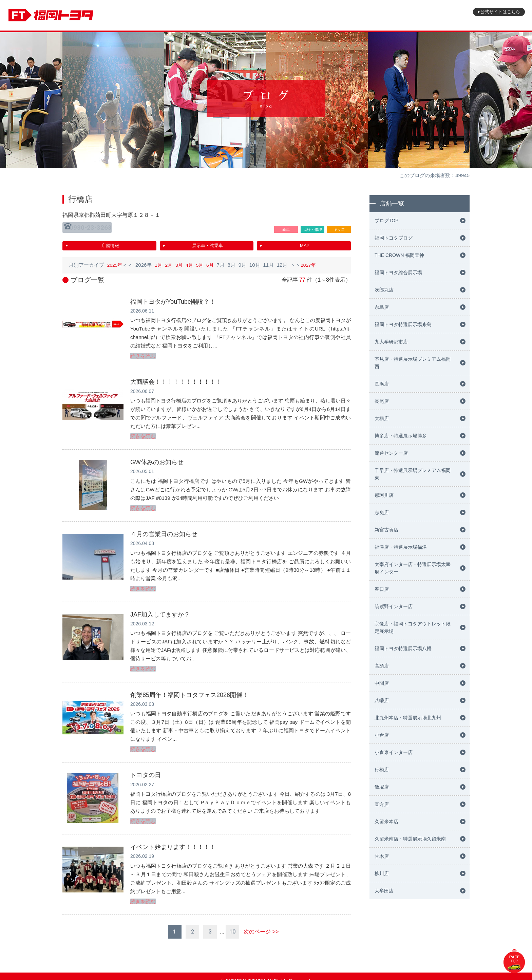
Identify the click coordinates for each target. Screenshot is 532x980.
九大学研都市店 (391, 342)
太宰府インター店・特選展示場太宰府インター (413, 568)
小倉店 (382, 735)
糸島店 (382, 307)
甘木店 (382, 856)
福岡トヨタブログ (394, 238)
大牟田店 (384, 891)
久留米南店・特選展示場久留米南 (410, 839)
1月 (160, 261)
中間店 (382, 683)
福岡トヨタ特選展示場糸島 (403, 324)
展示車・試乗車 (207, 243)
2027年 (314, 261)
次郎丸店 (384, 290)
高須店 (382, 666)
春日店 (382, 589)
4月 (193, 261)
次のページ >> (261, 922)
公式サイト (493, 15)
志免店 (382, 512)
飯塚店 (382, 787)
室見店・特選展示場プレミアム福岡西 (413, 363)
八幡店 (382, 700)
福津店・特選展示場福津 (401, 547)
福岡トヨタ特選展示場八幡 (403, 648)
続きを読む (143, 352)
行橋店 (382, 770)
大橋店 (382, 418)
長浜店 (382, 384)
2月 (171, 261)
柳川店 (382, 873)
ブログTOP (387, 221)
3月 (182, 261)
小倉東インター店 (394, 752)
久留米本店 (386, 822)
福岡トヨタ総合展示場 (398, 272)
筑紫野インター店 (394, 606)
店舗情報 (110, 243)
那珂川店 (384, 495)
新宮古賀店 (386, 530)
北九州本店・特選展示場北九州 (408, 718)
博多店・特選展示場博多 (401, 436)
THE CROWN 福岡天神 (399, 255)
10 (232, 922)
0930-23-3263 (94, 226)
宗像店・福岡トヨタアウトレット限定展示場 (413, 627)
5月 (204, 261)
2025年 (115, 261)
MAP (305, 243)
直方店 (382, 804)
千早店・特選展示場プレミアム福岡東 (413, 474)
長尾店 (382, 401)
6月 (215, 261)
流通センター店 (391, 453)
